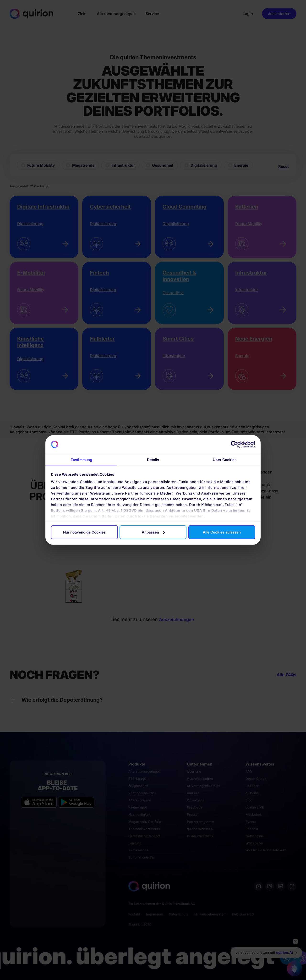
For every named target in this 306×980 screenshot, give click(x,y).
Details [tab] (153, 460)
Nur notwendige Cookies (84, 532)
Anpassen (153, 532)
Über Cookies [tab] (225, 460)
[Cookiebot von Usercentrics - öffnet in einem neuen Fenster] (234, 444)
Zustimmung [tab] (81, 460)
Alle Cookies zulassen (222, 532)
